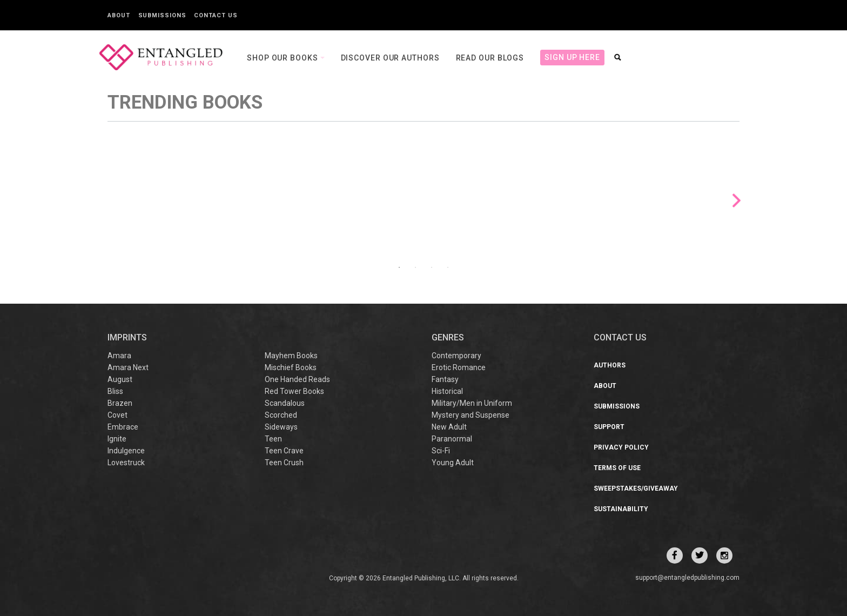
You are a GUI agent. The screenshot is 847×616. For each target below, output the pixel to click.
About (119, 15)
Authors (610, 365)
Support (609, 427)
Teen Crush (284, 463)
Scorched (281, 415)
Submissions (162, 15)
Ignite (117, 439)
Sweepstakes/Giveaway (636, 488)
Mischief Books (291, 367)
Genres (448, 337)
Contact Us (216, 15)
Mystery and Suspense (470, 415)
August (120, 379)
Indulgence (126, 451)
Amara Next (128, 367)
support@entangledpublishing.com (687, 578)
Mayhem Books (291, 356)
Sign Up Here (572, 57)
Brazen (120, 403)
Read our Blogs (490, 58)
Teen (273, 439)
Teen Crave (284, 451)
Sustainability (621, 509)
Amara (119, 356)
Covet (117, 415)
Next (737, 201)
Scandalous (285, 403)
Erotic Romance (459, 367)
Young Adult (453, 463)
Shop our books (284, 58)
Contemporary (456, 356)
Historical (447, 391)
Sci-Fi (441, 451)
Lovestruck (126, 463)
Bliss (115, 391)
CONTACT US (620, 337)
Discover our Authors (390, 58)
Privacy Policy (621, 447)
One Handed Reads (297, 379)
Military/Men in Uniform (472, 403)
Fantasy (445, 379)
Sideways (281, 427)
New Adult (449, 427)
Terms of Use (617, 468)
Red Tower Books (294, 391)
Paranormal (452, 439)
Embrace (123, 427)
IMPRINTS (127, 337)
